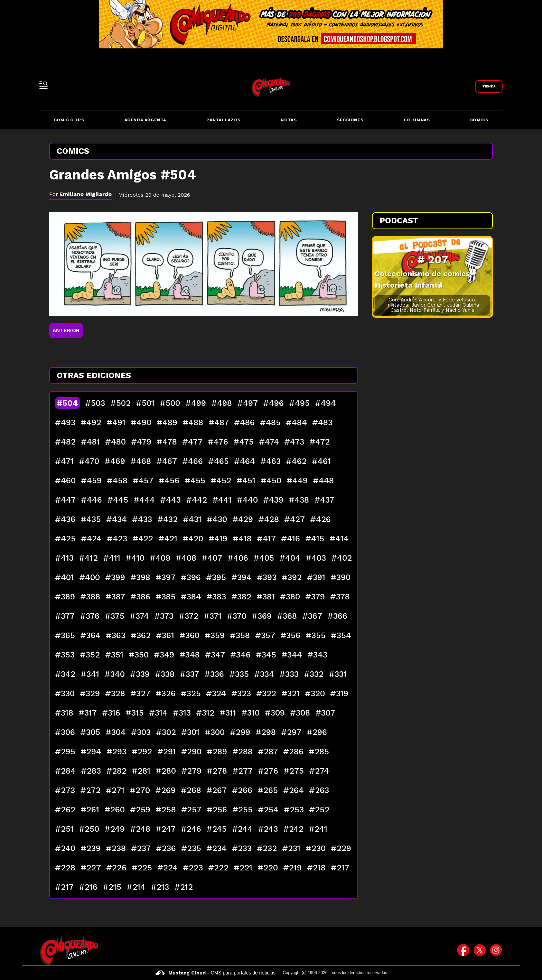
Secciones (350, 120)
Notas (289, 120)
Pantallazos (223, 120)
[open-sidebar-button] (44, 85)
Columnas (417, 120)
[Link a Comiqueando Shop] (489, 86)
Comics (479, 120)
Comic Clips (69, 120)
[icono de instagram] (496, 950)
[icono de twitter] (480, 950)
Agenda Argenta (145, 120)
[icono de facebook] (463, 950)
